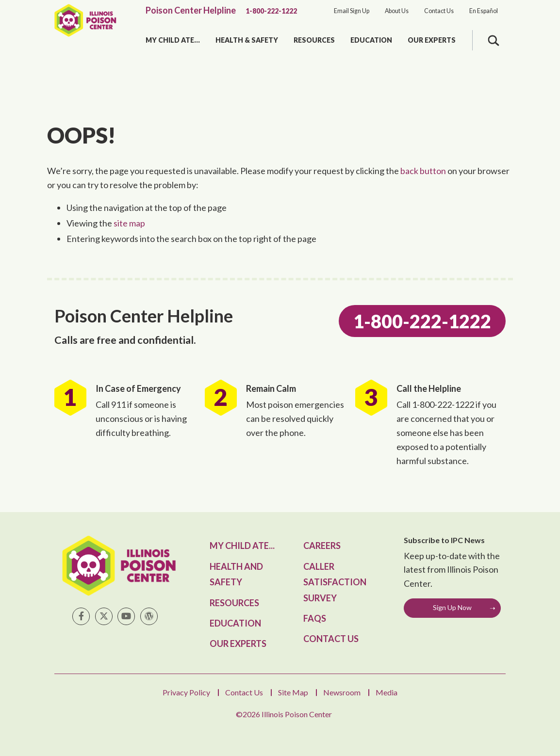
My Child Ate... (173, 40)
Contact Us (439, 11)
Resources (314, 40)
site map (129, 223)
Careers (322, 546)
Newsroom (342, 692)
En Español (484, 11)
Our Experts (432, 40)
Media (387, 692)
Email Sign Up (352, 11)
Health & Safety (247, 40)
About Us (397, 11)
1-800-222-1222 (271, 11)
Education (371, 40)
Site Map (293, 692)
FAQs (315, 618)
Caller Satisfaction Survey (335, 582)
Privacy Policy (186, 692)
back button (423, 171)
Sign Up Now (452, 607)
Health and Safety (236, 574)
